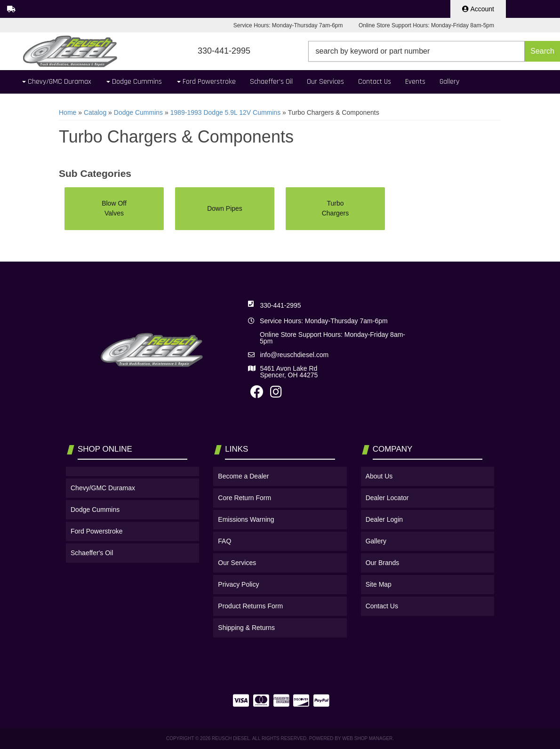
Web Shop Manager (367, 738)
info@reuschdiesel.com (294, 355)
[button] (434, 51)
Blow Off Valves (114, 208)
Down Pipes (225, 208)
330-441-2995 (280, 305)
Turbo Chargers (336, 208)
